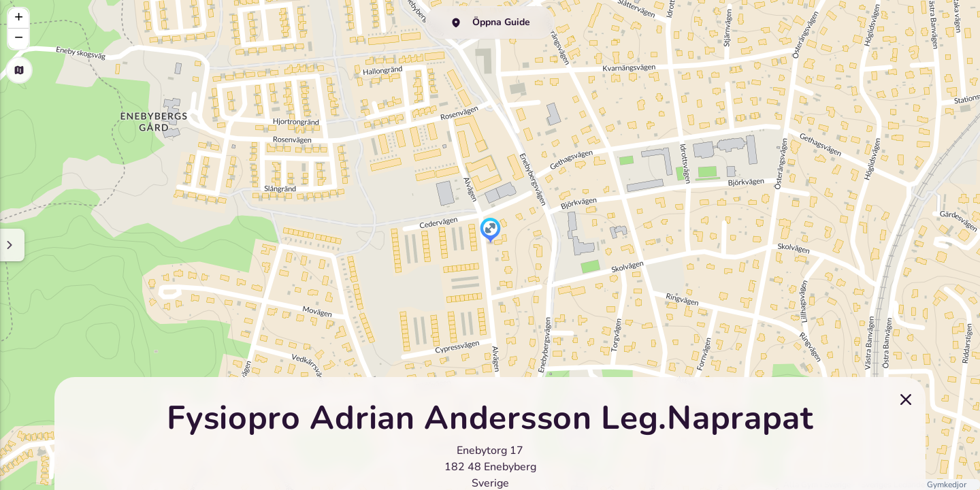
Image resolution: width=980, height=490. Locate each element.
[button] (490, 231)
